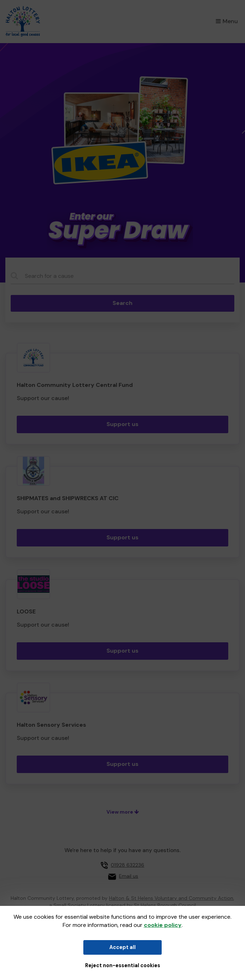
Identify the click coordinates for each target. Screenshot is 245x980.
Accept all (123, 947)
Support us (123, 424)
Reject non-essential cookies (123, 965)
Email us (129, 876)
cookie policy (163, 925)
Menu (227, 21)
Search (123, 303)
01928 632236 (127, 865)
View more (123, 812)
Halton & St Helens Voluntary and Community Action (171, 898)
